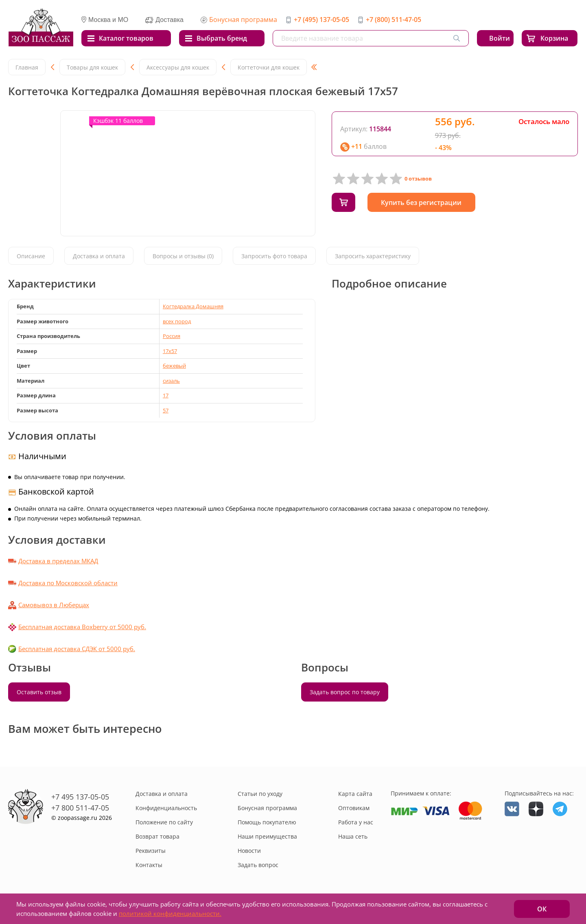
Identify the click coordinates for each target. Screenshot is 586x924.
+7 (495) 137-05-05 (321, 20)
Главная (27, 67)
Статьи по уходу (260, 794)
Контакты (149, 865)
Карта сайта (355, 794)
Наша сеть (353, 836)
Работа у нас (356, 822)
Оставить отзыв (39, 692)
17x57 (170, 351)
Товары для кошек (92, 67)
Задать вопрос (258, 865)
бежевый (174, 366)
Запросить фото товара (274, 256)
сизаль (171, 381)
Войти (500, 38)
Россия (172, 336)
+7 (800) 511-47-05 (394, 20)
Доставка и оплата (99, 256)
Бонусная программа (243, 20)
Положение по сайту (164, 822)
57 (166, 410)
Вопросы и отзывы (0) (183, 256)
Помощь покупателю (267, 822)
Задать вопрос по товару (345, 692)
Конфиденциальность (166, 808)
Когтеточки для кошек (269, 67)
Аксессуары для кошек (178, 67)
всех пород (177, 321)
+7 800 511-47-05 (80, 808)
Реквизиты (151, 851)
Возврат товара (157, 836)
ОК (542, 909)
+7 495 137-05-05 (80, 797)
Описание (31, 256)
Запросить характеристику (373, 256)
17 (166, 395)
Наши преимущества (267, 836)
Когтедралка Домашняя (193, 306)
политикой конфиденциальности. (170, 913)
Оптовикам (354, 808)
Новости (249, 851)
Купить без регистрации (425, 203)
